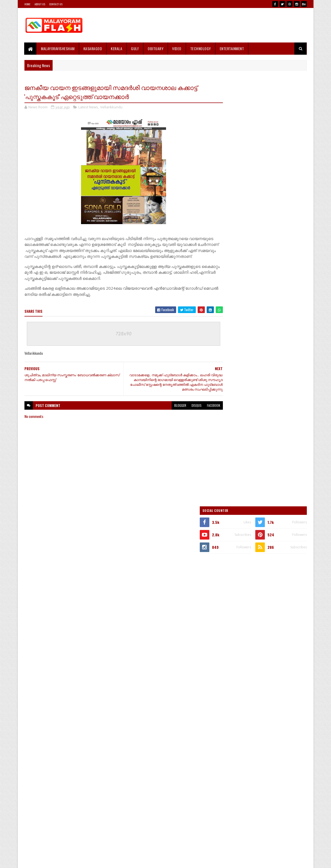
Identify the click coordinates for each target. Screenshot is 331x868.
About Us (40, 4)
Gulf (135, 48)
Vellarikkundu (111, 107)
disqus (186, 412)
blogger (170, 412)
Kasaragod (93, 48)
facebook (203, 412)
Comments (285, 538)
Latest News (88, 107)
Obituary (156, 48)
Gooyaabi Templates (94, 861)
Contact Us (56, 4)
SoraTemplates (49, 861)
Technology (201, 48)
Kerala (117, 48)
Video (177, 48)
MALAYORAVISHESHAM (58, 48)
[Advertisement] (210, 25)
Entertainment (232, 48)
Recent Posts (243, 538)
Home (27, 4)
